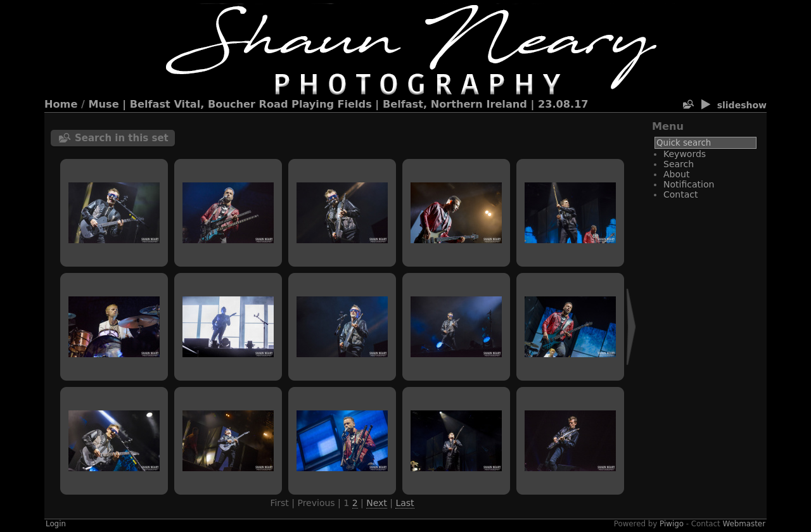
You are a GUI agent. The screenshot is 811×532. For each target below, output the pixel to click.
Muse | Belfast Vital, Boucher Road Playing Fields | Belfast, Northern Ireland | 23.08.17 (339, 104)
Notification (689, 184)
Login (56, 524)
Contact (680, 194)
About (676, 174)
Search (679, 164)
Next (377, 503)
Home (61, 104)
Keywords (685, 154)
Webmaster (744, 524)
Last (405, 503)
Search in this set (122, 138)
